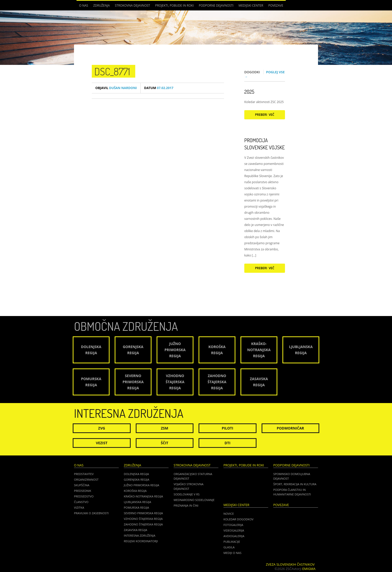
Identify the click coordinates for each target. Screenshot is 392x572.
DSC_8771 (112, 71)
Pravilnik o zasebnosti (91, 513)
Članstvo (81, 502)
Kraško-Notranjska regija (143, 496)
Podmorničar (290, 428)
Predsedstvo (84, 496)
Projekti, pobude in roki (174, 5)
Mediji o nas (232, 553)
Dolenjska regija (136, 474)
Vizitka (79, 507)
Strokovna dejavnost (132, 5)
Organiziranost (86, 480)
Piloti (227, 428)
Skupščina (82, 485)
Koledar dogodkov (238, 519)
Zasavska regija (135, 530)
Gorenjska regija (137, 480)
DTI (227, 443)
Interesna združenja (140, 535)
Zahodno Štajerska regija (143, 524)
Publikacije (232, 542)
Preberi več (265, 115)
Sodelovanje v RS (187, 494)
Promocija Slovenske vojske (265, 144)
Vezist (102, 443)
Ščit (165, 443)
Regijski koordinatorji (141, 541)
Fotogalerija (233, 525)
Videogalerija (234, 530)
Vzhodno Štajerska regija (143, 519)
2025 (249, 92)
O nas (84, 5)
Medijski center (251, 5)
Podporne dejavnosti (216, 5)
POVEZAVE (276, 5)
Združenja (102, 5)
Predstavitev (84, 474)
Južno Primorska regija (141, 485)
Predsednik (83, 491)
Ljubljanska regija (137, 502)
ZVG (102, 428)
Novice (229, 514)
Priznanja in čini (186, 505)
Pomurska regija (136, 507)
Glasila (229, 547)
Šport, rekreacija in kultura (295, 484)
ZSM (165, 428)
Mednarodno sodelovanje (194, 500)
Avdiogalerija (234, 536)
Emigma (309, 569)
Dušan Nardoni (116, 88)
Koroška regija (135, 491)
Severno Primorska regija (143, 513)
